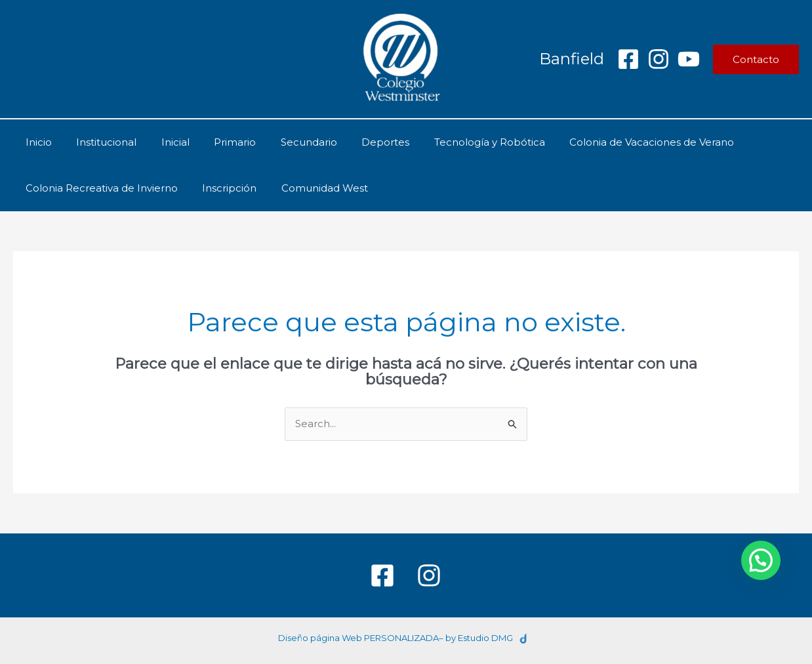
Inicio (36, 142)
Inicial (163, 142)
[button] (756, 59)
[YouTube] (689, 59)
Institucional (99, 142)
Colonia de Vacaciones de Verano (615, 142)
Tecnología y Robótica (457, 142)
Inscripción (222, 188)
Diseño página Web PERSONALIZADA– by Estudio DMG (396, 638)
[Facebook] (628, 59)
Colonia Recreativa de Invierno (99, 188)
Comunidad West (312, 188)
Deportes (358, 142)
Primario (218, 142)
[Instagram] (659, 59)
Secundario (287, 142)
